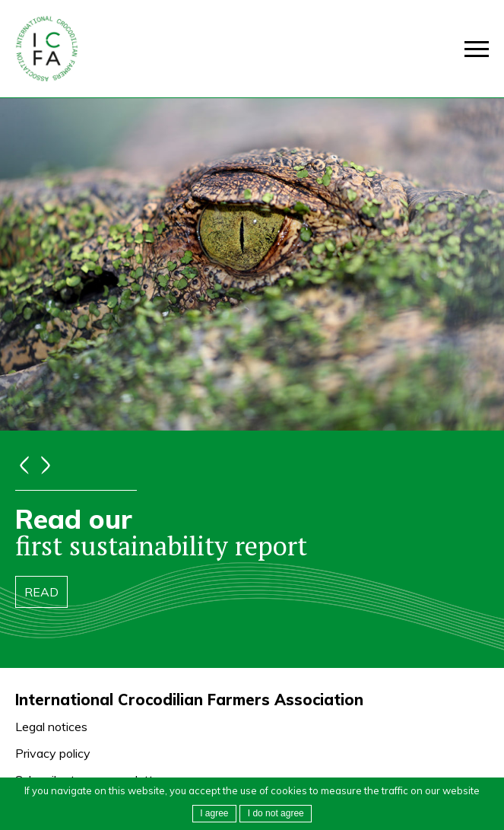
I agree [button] (214, 813)
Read (41, 592)
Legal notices (51, 727)
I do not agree (276, 813)
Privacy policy (53, 753)
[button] (276, 814)
